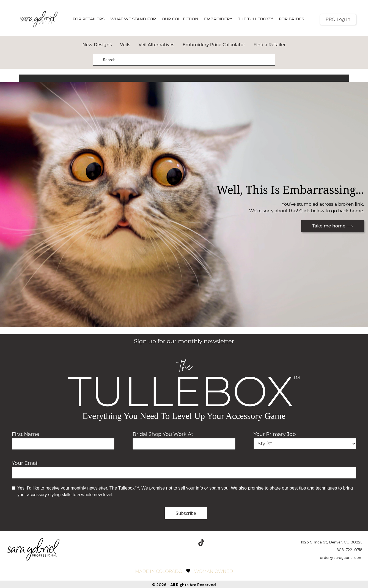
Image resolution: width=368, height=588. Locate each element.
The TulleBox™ (256, 19)
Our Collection (180, 19)
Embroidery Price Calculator (214, 45)
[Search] (99, 60)
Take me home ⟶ (333, 226)
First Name (25, 434)
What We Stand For (133, 19)
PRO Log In (338, 19)
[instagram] (175, 541)
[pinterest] (188, 541)
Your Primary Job (275, 434)
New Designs (97, 45)
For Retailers (89, 19)
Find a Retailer (269, 45)
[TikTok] (201, 541)
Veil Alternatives (156, 45)
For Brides (292, 19)
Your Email (25, 463)
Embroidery (218, 19)
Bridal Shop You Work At (163, 434)
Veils (125, 45)
